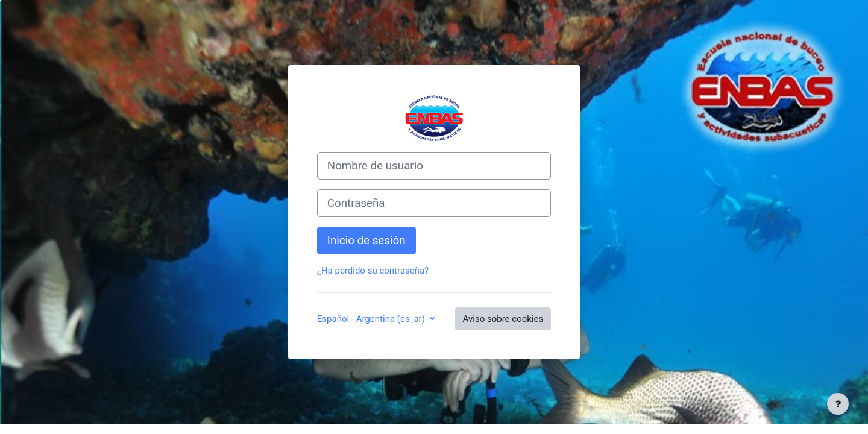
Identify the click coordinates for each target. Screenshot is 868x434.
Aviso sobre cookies (503, 319)
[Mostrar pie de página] (838, 404)
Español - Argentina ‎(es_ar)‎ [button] (372, 319)
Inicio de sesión (366, 241)
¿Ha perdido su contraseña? (373, 271)
